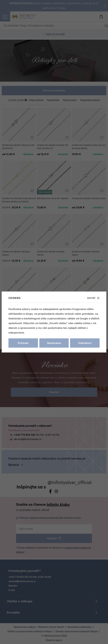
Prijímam (23, 343)
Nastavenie (54, 343)
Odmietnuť (85, 343)
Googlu (84, 319)
